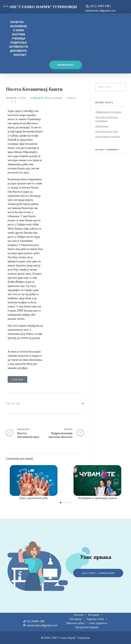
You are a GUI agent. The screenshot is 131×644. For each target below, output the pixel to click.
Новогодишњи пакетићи (108, 137)
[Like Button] (12, 101)
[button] (61, 503)
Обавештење (102, 126)
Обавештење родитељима (108, 112)
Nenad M (38, 98)
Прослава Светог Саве (107, 131)
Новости (72, 98)
